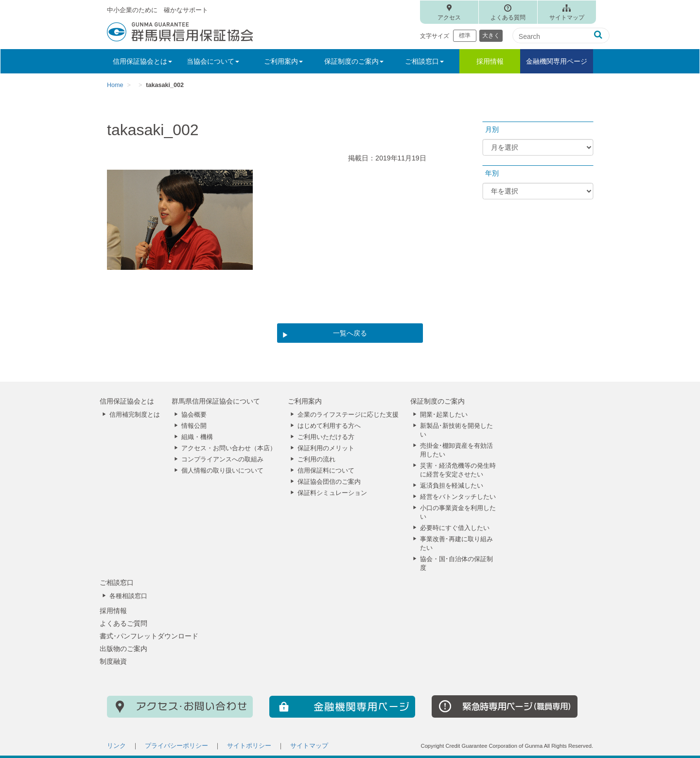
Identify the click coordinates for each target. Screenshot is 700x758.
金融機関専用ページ (557, 61)
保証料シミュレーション (332, 493)
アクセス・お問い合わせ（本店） (229, 448)
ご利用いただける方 (326, 437)
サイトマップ (567, 18)
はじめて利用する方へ (329, 426)
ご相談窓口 (117, 582)
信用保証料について (326, 471)
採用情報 (490, 61)
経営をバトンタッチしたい (458, 497)
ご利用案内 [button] (283, 61)
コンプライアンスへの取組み (222, 459)
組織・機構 (197, 437)
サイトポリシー (249, 746)
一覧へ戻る (350, 333)
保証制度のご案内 (437, 401)
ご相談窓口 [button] (424, 61)
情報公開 (194, 426)
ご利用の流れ (316, 459)
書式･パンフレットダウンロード (149, 636)
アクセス (449, 18)
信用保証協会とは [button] (142, 61)
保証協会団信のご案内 (329, 482)
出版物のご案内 (123, 649)
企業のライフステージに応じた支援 (348, 415)
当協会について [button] (213, 61)
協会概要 (194, 415)
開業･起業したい (444, 415)
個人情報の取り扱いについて (222, 471)
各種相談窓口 (128, 596)
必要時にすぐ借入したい (455, 528)
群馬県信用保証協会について (216, 401)
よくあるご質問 (123, 623)
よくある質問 (508, 18)
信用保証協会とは (127, 401)
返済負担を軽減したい (452, 486)
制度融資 (113, 661)
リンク (116, 746)
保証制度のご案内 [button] (354, 61)
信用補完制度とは (135, 415)
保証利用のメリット (326, 448)
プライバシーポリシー (176, 746)
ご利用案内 (305, 401)
